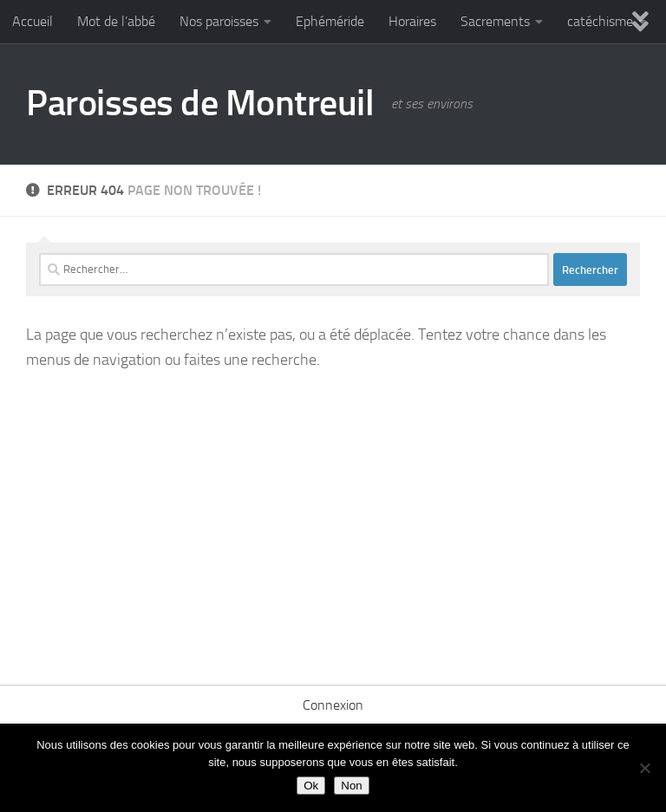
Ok (311, 786)
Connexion (333, 705)
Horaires (412, 21)
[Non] (644, 768)
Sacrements (495, 21)
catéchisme (600, 21)
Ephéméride (330, 21)
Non (351, 786)
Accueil (33, 21)
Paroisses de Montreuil (200, 103)
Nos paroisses (219, 21)
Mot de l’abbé (116, 21)
